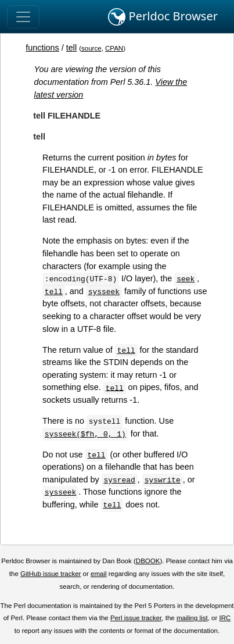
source (91, 48)
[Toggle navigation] (23, 17)
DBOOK (148, 561)
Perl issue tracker (136, 618)
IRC (225, 618)
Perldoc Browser (163, 17)
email (99, 574)
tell (71, 48)
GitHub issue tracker (51, 574)
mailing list (192, 618)
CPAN (114, 48)
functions (42, 48)
